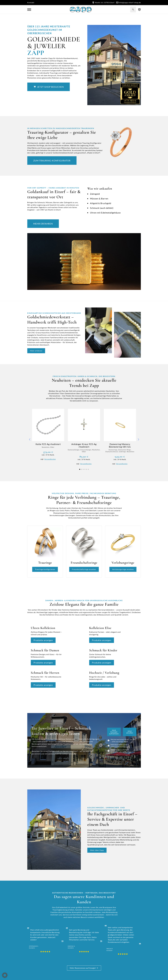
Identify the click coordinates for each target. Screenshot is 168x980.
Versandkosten (50, 459)
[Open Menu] (29, 10)
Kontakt (31, 2)
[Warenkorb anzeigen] (139, 10)
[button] (30, 439)
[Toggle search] (133, 9)
